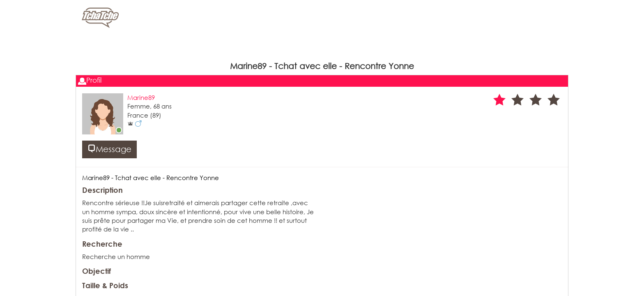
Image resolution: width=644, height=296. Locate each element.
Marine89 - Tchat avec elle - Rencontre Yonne (151, 178)
